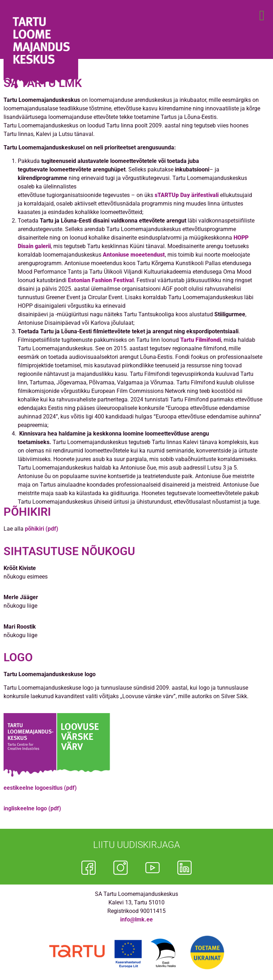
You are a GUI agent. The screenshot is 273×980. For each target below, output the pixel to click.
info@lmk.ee (136, 919)
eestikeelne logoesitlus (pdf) (40, 788)
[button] (262, 16)
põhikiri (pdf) (42, 529)
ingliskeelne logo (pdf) (32, 808)
